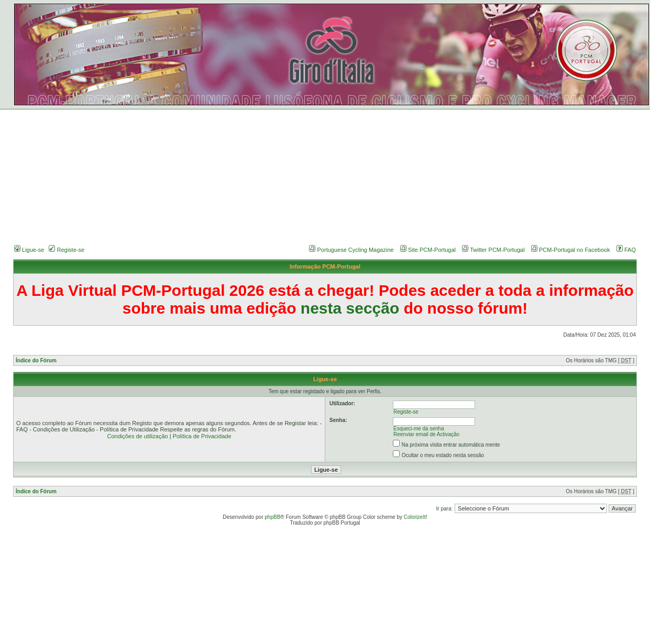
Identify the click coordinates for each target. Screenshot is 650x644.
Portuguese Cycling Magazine (356, 250)
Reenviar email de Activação (426, 434)
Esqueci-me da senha (419, 429)
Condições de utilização (137, 436)
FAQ (626, 250)
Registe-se (67, 250)
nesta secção (350, 308)
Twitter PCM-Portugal (497, 250)
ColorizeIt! (416, 517)
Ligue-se (29, 250)
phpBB (272, 517)
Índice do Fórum (36, 360)
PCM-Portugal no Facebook (575, 250)
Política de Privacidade (202, 436)
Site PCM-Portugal (432, 250)
